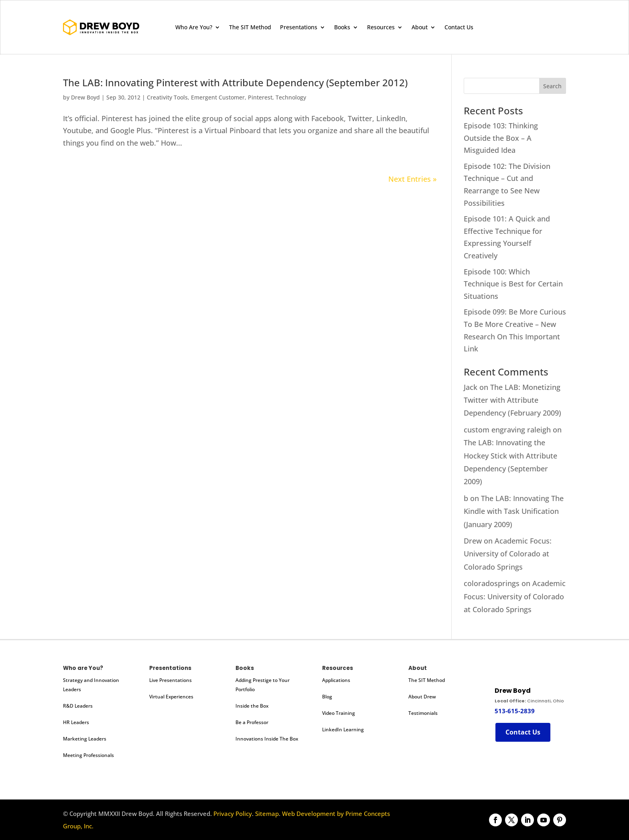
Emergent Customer (218, 97)
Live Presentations (170, 680)
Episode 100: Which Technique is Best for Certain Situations (513, 284)
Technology (291, 97)
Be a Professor (252, 722)
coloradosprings (492, 583)
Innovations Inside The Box (267, 739)
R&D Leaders (78, 706)
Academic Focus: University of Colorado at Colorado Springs (508, 554)
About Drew (422, 697)
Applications (336, 680)
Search (552, 86)
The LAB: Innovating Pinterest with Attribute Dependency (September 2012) (235, 82)
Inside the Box (252, 706)
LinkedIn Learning (343, 729)
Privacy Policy (233, 814)
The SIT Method (250, 27)
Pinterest (260, 97)
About (420, 27)
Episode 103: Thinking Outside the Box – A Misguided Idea (501, 138)
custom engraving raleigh (507, 430)
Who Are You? (194, 27)
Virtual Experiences (171, 697)
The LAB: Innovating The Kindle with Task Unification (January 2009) (514, 511)
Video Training (339, 713)
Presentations (299, 27)
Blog (327, 697)
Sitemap (267, 814)
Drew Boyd (85, 97)
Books (342, 27)
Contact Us (459, 27)
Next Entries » (412, 179)
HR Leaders (76, 722)
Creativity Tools (167, 97)
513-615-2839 (515, 711)
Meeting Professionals (88, 755)
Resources (381, 27)
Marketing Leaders (85, 739)
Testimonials (423, 713)
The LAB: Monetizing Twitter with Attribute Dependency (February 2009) (512, 400)
